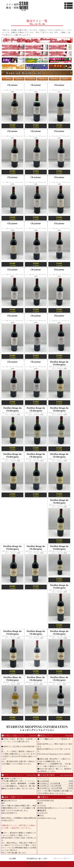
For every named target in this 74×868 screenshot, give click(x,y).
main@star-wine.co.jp (47, 818)
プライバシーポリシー (62, 858)
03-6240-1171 (43, 813)
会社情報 (12, 858)
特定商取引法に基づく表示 (37, 858)
